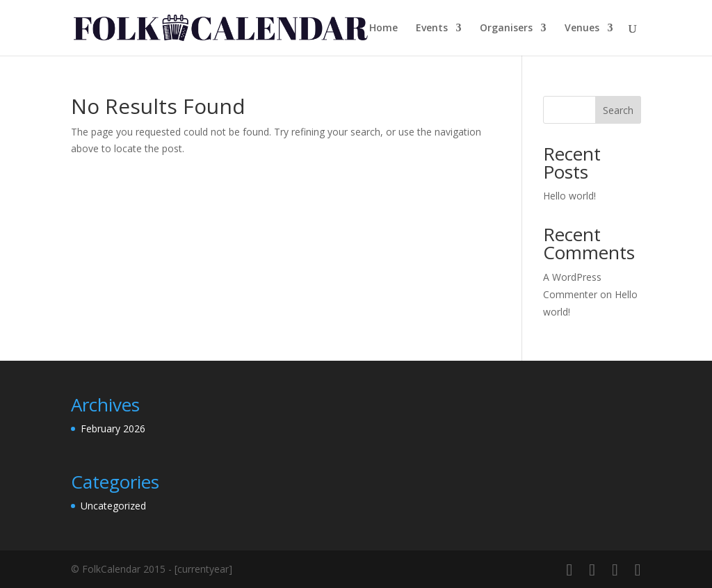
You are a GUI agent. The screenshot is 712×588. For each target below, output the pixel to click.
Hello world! (569, 196)
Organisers (506, 28)
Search (618, 110)
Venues (582, 28)
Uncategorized (113, 506)
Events (432, 28)
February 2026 (113, 428)
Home (383, 28)
